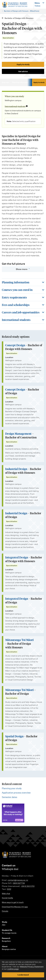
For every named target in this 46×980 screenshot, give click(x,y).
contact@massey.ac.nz (18, 880)
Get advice (23, 71)
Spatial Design (14, 736)
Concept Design (15, 345)
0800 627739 (19, 883)
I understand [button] (23, 975)
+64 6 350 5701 (28, 886)
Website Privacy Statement (32, 967)
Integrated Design (17, 557)
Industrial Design (16, 469)
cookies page (13, 969)
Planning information (20, 82)
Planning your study (12, 788)
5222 (9, 889)
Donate (5, 911)
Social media (7, 898)
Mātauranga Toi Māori (19, 640)
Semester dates (10, 797)
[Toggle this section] (23, 282)
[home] (17, 5)
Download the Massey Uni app (15, 907)
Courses (35, 82)
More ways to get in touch (13, 902)
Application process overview (16, 793)
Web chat (6, 894)
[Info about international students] (27, 106)
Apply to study (23, 64)
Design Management (18, 434)
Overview (6, 82)
